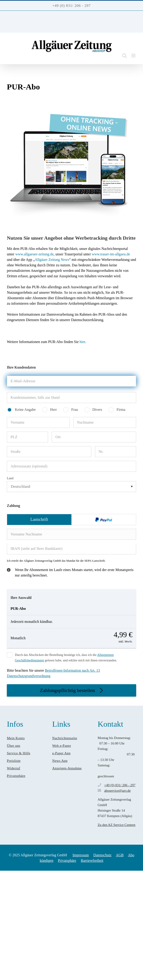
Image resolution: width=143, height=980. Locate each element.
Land (10, 478)
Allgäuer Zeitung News (52, 260)
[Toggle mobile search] (124, 56)
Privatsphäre (67, 861)
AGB (120, 855)
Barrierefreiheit (92, 861)
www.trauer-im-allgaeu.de (110, 254)
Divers (97, 410)
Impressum (81, 855)
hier (82, 342)
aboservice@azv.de (117, 791)
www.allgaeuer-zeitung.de (34, 254)
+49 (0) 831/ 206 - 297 (120, 785)
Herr (53, 410)
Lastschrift (39, 519)
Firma (121, 410)
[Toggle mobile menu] (134, 56)
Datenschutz (102, 855)
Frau (74, 410)
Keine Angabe (25, 410)
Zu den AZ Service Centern (117, 825)
